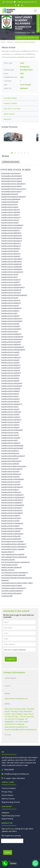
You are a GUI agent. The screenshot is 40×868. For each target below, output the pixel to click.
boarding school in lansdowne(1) (12, 339)
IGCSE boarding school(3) (9, 565)
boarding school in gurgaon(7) (11, 280)
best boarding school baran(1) (11, 173)
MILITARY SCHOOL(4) (8, 570)
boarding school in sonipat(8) (11, 438)
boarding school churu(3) (9, 204)
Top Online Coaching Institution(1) (12, 591)
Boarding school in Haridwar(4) (11, 290)
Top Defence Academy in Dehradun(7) (14, 588)
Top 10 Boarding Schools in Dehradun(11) (15, 572)
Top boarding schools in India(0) (12, 585)
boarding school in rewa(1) (10, 407)
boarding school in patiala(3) (11, 391)
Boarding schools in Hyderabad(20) (13, 505)
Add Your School (8, 799)
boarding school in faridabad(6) (12, 267)
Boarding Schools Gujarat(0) (10, 477)
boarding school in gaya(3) (10, 274)
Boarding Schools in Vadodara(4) (12, 528)
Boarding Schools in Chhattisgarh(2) (13, 497)
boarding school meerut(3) (10, 458)
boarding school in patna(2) (10, 394)
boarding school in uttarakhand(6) (12, 445)
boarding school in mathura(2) (11, 357)
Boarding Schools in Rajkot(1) (11, 515)
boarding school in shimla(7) (10, 425)
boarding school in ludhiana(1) (11, 344)
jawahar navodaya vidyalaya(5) (12, 567)
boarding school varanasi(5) (10, 471)
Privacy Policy (7, 792)
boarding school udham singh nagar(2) (14, 466)
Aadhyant (5, 813)
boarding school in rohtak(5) (10, 414)
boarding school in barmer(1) (11, 230)
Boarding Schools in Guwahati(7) (12, 502)
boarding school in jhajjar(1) (10, 311)
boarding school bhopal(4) (10, 202)
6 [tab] (28, 153)
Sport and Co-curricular (12, 109)
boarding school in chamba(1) (11, 256)
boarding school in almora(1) (11, 210)
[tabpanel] (20, 137)
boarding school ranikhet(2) (10, 464)
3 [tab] (18, 153)
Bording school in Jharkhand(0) (11, 539)
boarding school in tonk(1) (10, 440)
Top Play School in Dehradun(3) (11, 593)
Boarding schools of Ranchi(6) (11, 536)
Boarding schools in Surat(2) (10, 521)
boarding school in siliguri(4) (10, 427)
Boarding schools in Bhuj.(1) (10, 490)
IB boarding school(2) (8, 560)
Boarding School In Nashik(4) (11, 375)
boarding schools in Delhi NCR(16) (12, 500)
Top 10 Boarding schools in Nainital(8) (13, 575)
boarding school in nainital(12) (11, 373)
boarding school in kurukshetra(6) (12, 337)
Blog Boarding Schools (11, 802)
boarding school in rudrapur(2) (11, 420)
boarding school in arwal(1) (10, 223)
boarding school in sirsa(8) (10, 432)
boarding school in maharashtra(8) (13, 347)
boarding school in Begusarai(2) (12, 235)
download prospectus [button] (27, 38)
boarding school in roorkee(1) (11, 417)
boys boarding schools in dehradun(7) (14, 544)
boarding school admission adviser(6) (13, 197)
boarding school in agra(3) (10, 207)
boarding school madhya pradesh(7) (13, 456)
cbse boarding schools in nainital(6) (13, 549)
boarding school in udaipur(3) (11, 443)
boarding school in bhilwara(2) (11, 246)
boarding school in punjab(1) (11, 399)
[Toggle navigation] (35, 11)
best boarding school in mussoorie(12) (14, 189)
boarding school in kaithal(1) (10, 316)
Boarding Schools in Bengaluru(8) (12, 487)
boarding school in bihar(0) (10, 251)
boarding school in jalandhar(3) (11, 308)
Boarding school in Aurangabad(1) (12, 225)
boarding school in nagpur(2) (11, 370)
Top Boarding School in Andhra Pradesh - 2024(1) (17, 583)
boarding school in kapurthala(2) (12, 321)
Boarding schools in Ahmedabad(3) (13, 479)
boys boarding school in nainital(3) (12, 541)
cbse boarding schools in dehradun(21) (14, 547)
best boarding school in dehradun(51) (13, 184)
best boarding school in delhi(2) (11, 186)
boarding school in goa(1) (9, 277)
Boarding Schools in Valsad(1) (11, 531)
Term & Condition (9, 788)
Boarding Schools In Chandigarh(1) (12, 495)
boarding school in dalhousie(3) (12, 261)
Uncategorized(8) (7, 596)
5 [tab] (25, 153)
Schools (10, 42)
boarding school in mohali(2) (10, 362)
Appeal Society (7, 819)
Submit (8, 852)
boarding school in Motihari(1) (11, 365)
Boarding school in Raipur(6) (10, 401)
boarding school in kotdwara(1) (11, 334)
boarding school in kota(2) (10, 331)
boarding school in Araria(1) (10, 220)
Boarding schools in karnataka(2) (12, 513)
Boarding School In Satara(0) (11, 422)
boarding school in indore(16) (11, 300)
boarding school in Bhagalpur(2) (12, 238)
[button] (35, 863)
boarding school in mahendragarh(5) (13, 350)
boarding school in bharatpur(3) (12, 241)
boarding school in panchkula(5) (12, 386)
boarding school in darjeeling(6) (12, 264)
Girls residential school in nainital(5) (13, 554)
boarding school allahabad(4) (11, 199)
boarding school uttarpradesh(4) (12, 469)
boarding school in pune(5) (10, 396)
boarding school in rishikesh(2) (11, 412)
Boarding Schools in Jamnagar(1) (12, 508)
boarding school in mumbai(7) (11, 368)
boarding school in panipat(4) (11, 388)
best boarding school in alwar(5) (12, 181)
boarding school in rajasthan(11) (12, 404)
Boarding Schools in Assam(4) (11, 484)
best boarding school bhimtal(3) (12, 176)
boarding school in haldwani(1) (11, 285)
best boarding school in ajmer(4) (12, 178)
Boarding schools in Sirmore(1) (11, 518)
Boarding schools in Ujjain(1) (10, 526)
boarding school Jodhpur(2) (10, 451)
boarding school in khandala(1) (11, 329)
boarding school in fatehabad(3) (12, 269)
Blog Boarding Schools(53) (10, 194)
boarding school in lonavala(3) (11, 342)
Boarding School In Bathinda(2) (11, 233)
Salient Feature (9, 114)
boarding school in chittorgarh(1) (12, 259)
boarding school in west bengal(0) (12, 448)
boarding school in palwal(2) (10, 381)
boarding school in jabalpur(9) (11, 303)
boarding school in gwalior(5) (11, 282)
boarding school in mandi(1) (10, 355)
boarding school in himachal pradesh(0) (14, 295)
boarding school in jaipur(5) (10, 305)
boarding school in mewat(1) (10, 360)
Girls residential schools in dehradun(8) (14, 557)
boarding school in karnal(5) (10, 324)
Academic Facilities (10, 103)
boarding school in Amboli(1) (10, 215)
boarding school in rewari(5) (10, 409)
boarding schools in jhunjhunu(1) (12, 510)
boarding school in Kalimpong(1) (12, 318)
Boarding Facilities (10, 98)
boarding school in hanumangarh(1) (13, 287)
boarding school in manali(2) (10, 352)
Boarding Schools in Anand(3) (11, 482)
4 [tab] (22, 153)
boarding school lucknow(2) (10, 453)
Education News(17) (8, 552)
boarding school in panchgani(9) (12, 383)
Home (3, 42)
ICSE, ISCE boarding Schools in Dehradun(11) (16, 562)
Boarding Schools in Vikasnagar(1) (12, 534)
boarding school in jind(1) (9, 313)
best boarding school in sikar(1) (11, 191)
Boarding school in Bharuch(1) (11, 243)
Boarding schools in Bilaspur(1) (11, 492)
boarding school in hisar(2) (10, 298)
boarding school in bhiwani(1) (11, 248)
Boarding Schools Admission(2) (11, 474)
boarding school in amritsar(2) (11, 217)
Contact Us (11, 659)
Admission (7, 119)
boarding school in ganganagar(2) (12, 272)
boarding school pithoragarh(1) (11, 461)
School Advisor (7, 795)
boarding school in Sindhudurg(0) (12, 430)
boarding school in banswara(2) (12, 228)
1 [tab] (12, 153)
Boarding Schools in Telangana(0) (12, 523)
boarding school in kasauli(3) (11, 326)
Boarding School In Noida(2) (10, 378)
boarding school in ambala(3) (11, 212)
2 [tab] (15, 153)
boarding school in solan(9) (10, 435)
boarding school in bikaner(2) (11, 254)
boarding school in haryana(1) (11, 293)
